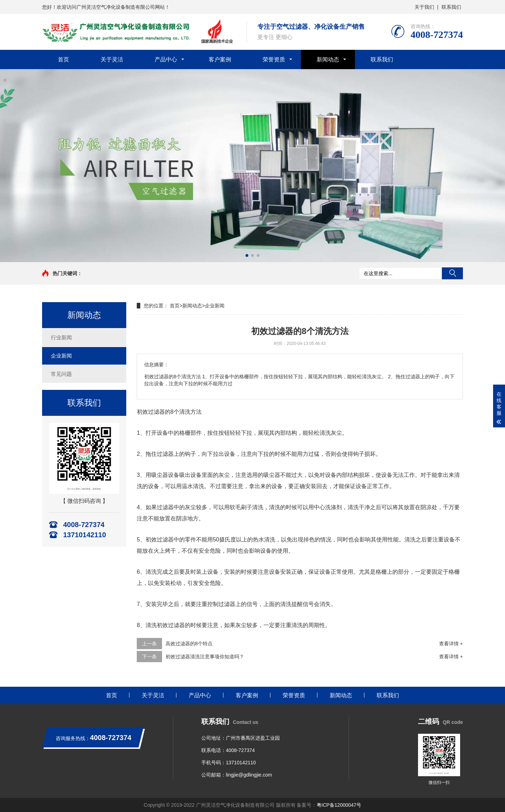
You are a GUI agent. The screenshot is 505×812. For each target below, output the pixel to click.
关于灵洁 (112, 59)
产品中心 (166, 59)
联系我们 (451, 7)
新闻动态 (328, 59)
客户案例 (220, 59)
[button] (247, 255)
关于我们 (424, 7)
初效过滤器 (151, 412)
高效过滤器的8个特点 (189, 644)
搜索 (452, 273)
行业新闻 (61, 337)
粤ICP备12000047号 (339, 805)
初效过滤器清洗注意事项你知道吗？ (205, 657)
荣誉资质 (274, 59)
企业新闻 (61, 356)
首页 (63, 59)
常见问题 (61, 374)
